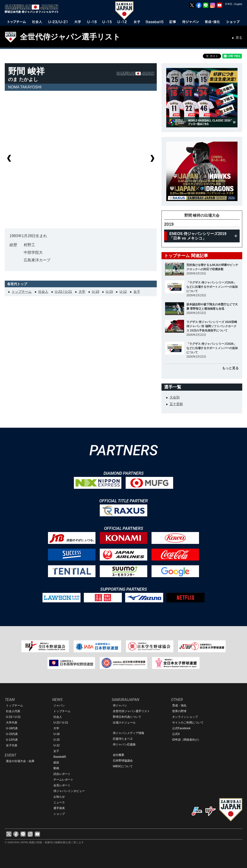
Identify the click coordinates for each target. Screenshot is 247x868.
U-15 (109, 292)
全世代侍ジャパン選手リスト (70, 37)
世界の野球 (179, 711)
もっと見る (230, 368)
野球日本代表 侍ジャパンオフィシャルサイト (33, 9)
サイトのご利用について (188, 723)
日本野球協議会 (123, 761)
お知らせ (59, 797)
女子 (137, 292)
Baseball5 (60, 757)
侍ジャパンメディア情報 (128, 733)
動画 (56, 768)
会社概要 (119, 755)
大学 (82, 292)
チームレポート (63, 780)
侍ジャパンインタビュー (69, 791)
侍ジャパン (120, 705)
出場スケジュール (124, 723)
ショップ (59, 814)
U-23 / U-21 (63, 292)
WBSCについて (123, 766)
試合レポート (62, 774)
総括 (56, 762)
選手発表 (59, 808)
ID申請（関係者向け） (186, 740)
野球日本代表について (127, 717)
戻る (239, 38)
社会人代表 (13, 711)
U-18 (95, 292)
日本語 (228, 4)
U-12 (123, 292)
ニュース (59, 802)
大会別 (175, 397)
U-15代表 (12, 734)
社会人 (43, 292)
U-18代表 (12, 728)
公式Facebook (181, 728)
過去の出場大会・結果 (20, 761)
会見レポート (62, 785)
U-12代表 (12, 740)
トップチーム (22, 292)
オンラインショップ (185, 717)
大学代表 (12, 723)
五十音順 (176, 404)
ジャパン (59, 705)
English (238, 4)
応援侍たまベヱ (123, 739)
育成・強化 (179, 705)
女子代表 (12, 745)
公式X (176, 734)
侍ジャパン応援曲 (124, 744)
